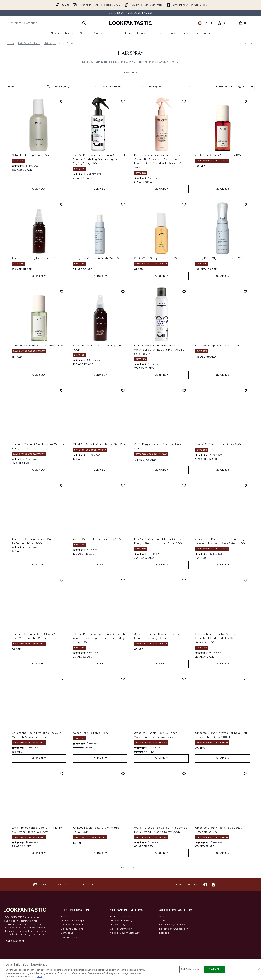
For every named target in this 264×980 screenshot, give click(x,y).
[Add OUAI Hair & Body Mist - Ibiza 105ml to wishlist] (245, 101)
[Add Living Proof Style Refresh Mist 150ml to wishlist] (245, 204)
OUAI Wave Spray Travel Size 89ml (157, 258)
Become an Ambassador (173, 929)
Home (10, 43)
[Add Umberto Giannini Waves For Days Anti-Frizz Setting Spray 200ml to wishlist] (245, 679)
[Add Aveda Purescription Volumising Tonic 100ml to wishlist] (123, 292)
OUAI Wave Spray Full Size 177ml (217, 345)
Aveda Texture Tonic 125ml (91, 733)
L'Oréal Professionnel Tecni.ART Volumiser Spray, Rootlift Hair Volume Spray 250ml (159, 350)
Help (63, 917)
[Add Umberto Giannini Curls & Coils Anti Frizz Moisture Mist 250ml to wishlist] (62, 580)
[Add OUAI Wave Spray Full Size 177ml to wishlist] (245, 292)
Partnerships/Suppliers (172, 925)
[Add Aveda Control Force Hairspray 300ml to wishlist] (123, 485)
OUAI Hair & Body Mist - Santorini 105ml (39, 345)
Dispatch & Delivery (121, 921)
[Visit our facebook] (205, 885)
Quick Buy (39, 189)
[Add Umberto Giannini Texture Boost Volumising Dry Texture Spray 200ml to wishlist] (184, 679)
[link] (225, 23)
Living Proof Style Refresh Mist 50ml (97, 258)
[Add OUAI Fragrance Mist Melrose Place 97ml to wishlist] (184, 390)
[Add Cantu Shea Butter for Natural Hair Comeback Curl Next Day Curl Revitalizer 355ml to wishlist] (245, 580)
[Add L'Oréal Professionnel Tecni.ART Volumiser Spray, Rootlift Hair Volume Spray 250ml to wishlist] (184, 292)
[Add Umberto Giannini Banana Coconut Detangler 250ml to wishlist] (245, 774)
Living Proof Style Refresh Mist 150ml (221, 258)
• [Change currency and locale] (205, 23)
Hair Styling (50, 43)
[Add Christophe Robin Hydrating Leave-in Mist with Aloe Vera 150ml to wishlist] (62, 679)
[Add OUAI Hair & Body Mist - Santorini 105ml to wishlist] (62, 292)
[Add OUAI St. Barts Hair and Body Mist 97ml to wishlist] (123, 390)
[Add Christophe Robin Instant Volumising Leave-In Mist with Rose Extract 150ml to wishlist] (245, 485)
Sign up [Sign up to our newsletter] (88, 885)
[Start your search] (47, 23)
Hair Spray (131, 53)
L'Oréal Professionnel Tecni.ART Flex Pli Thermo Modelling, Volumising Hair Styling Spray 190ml (99, 159)
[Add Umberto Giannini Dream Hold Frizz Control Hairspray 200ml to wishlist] (184, 580)
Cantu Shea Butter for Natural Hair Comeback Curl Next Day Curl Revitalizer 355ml (219, 638)
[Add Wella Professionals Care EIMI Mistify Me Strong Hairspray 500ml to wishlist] (62, 774)
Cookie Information (121, 929)
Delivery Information (72, 925)
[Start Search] (84, 23)
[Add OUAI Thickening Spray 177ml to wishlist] (62, 101)
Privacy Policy (118, 925)
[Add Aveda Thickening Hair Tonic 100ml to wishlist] (62, 204)
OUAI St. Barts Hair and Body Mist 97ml (99, 444)
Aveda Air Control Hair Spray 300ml (219, 444)
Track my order (69, 937)
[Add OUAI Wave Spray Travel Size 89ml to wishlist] (184, 204)
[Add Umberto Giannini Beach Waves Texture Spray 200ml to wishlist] (62, 390)
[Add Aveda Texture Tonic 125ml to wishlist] (123, 679)
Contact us (67, 933)
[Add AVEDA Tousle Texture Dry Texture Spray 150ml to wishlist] (123, 774)
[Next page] (140, 868)
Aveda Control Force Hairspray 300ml (98, 539)
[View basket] (246, 23)
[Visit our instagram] (214, 885)
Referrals (164, 933)
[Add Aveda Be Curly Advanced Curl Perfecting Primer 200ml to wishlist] (62, 485)
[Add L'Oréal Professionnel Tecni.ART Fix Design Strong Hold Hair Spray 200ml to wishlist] (184, 485)
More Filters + (224, 87)
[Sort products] (246, 87)
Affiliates (164, 921)
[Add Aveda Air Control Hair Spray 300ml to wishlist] (245, 390)
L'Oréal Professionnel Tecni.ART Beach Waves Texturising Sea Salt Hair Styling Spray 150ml (99, 638)
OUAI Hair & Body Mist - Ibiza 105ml (220, 155)
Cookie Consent (14, 941)
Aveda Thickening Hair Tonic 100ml (35, 258)
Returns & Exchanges (73, 921)
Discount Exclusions (72, 929)
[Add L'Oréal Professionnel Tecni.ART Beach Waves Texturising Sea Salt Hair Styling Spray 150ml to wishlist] (123, 580)
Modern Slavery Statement (125, 933)
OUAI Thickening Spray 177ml (31, 155)
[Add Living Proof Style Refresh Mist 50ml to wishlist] (123, 204)
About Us (165, 917)
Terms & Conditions (121, 917)
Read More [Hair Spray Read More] (131, 72)
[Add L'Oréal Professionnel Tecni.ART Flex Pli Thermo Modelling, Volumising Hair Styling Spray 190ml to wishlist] (123, 101)
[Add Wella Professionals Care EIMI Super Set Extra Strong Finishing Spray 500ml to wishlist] (184, 774)
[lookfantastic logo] (131, 23)
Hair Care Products (29, 43)
